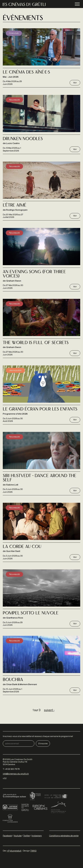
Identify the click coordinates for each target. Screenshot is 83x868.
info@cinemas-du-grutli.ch (16, 774)
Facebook (7, 836)
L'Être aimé (15, 206)
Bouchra (13, 680)
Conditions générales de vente (64, 836)
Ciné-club (14, 33)
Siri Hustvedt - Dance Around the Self (40, 478)
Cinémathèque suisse (14, 796)
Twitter (27, 836)
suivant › (49, 710)
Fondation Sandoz (58, 807)
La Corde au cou (22, 547)
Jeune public (15, 370)
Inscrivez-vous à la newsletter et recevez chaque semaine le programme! (38, 736)
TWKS (33, 851)
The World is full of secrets (36, 343)
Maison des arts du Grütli (25, 807)
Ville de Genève (56, 796)
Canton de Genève (35, 796)
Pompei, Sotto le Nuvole (31, 613)
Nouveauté (14, 100)
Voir (75, 83)
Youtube (18, 836)
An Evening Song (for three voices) (34, 274)
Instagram (37, 836)
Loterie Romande (10, 807)
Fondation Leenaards (10, 819)
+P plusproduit (14, 851)
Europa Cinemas (40, 807)
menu (77, 4)
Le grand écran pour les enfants (40, 409)
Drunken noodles (23, 139)
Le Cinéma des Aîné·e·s (26, 72)
